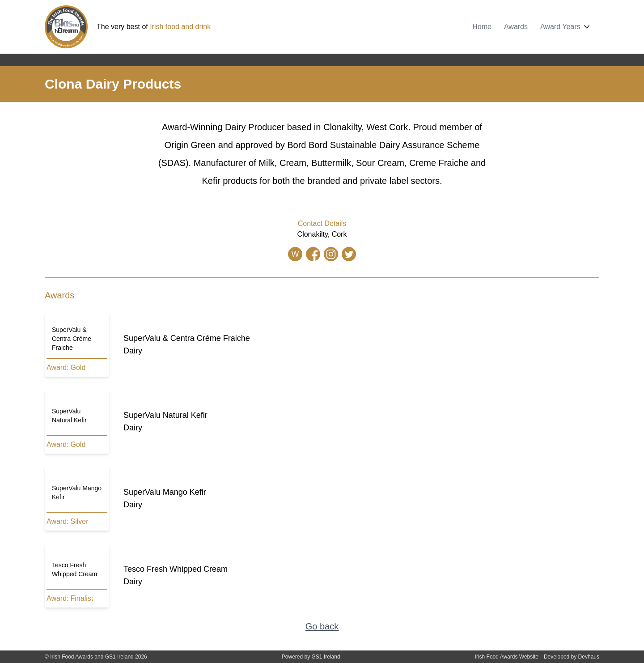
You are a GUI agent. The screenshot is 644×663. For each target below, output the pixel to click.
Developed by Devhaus (572, 657)
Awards (516, 27)
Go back (322, 626)
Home (482, 27)
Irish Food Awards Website (507, 657)
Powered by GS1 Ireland (311, 657)
